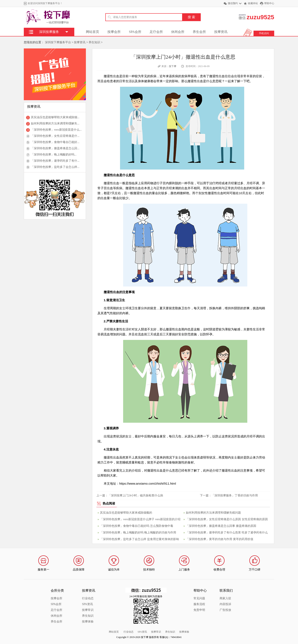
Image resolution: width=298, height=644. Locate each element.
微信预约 (233, 3)
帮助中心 (269, 3)
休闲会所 (178, 32)
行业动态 (88, 598)
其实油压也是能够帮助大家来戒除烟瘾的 (126, 513)
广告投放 (225, 610)
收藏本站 (253, 3)
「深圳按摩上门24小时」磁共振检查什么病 (136, 495)
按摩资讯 (221, 32)
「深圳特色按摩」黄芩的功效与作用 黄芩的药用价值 (220, 539)
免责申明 (199, 610)
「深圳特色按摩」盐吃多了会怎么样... (55, 167)
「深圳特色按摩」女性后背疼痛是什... (55, 136)
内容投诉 (225, 604)
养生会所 (199, 32)
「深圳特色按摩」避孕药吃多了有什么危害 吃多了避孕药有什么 (227, 533)
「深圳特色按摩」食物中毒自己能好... (55, 142)
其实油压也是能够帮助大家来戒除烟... (55, 117)
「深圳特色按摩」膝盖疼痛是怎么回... (55, 148)
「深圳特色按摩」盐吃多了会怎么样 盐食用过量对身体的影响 (139, 539)
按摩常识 (88, 610)
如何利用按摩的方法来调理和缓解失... (55, 123)
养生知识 (94, 42)
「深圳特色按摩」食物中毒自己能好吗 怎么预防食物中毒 (137, 526)
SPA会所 (135, 32)
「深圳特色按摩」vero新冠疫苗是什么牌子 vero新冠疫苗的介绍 (140, 519)
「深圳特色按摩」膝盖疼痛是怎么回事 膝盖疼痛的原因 (221, 526)
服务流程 (199, 604)
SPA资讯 (87, 604)
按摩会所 (114, 32)
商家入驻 (225, 598)
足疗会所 (156, 32)
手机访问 (264, 33)
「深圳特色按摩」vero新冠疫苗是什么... (56, 130)
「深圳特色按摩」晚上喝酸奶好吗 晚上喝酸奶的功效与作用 (138, 533)
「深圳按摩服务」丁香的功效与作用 (235, 495)
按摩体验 (88, 622)
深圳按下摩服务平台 (58, 42)
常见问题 (199, 598)
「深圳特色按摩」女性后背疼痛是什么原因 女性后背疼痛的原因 (227, 519)
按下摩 (173, 66)
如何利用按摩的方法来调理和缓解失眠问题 (213, 513)
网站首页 (93, 32)
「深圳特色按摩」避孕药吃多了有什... (55, 161)
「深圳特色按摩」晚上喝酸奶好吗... (54, 155)
